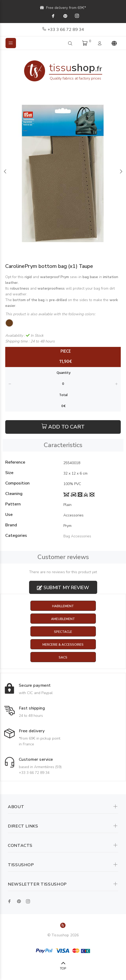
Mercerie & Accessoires (63, 645)
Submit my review (63, 588)
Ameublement (63, 619)
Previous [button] (5, 171)
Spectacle (63, 632)
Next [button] (121, 171)
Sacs (63, 657)
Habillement (63, 606)
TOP (63, 968)
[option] (63, 171)
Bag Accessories (77, 536)
